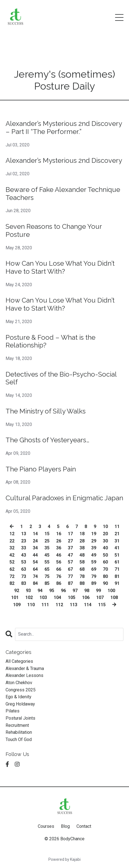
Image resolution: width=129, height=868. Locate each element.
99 (98, 591)
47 (70, 555)
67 (70, 569)
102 (29, 597)
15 (47, 534)
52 (12, 562)
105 (72, 597)
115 (102, 605)
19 (94, 534)
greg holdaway (20, 704)
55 (47, 562)
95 (52, 591)
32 (12, 548)
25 (47, 541)
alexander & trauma (25, 668)
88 (82, 583)
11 (117, 526)
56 (59, 562)
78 (82, 576)
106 (86, 597)
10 (105, 526)
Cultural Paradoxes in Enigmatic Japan (64, 498)
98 (87, 591)
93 (28, 591)
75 (47, 576)
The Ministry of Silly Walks (46, 411)
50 (105, 555)
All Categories (19, 661)
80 (105, 576)
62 (12, 569)
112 (59, 605)
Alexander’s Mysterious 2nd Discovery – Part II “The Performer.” (64, 128)
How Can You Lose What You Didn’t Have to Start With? (60, 267)
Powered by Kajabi (64, 859)
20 (105, 534)
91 (117, 583)
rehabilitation (19, 732)
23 (24, 541)
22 (12, 541)
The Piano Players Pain (41, 469)
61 (117, 562)
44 (35, 555)
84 (35, 583)
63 (24, 569)
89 (94, 583)
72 (12, 576)
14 (35, 534)
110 (31, 605)
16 (59, 534)
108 (114, 597)
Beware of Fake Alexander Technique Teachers (63, 194)
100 (111, 591)
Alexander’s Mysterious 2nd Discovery (64, 161)
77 (70, 576)
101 (15, 597)
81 (117, 576)
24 (35, 541)
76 (59, 576)
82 (12, 583)
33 (24, 548)
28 (82, 541)
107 (100, 597)
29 (94, 541)
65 (47, 569)
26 (59, 541)
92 (17, 591)
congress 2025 (21, 690)
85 (47, 583)
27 (70, 541)
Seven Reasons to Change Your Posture (54, 231)
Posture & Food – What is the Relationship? (50, 342)
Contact (84, 826)
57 (70, 562)
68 (82, 569)
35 (47, 548)
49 (94, 555)
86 (59, 583)
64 (35, 569)
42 (12, 555)
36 (59, 548)
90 (105, 583)
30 (105, 541)
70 (105, 569)
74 (35, 576)
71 (117, 569)
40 (105, 548)
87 (70, 583)
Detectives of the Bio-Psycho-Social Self (61, 378)
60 (105, 562)
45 (47, 555)
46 (59, 555)
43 (24, 555)
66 (59, 569)
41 (117, 548)
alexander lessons (24, 675)
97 (75, 591)
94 (40, 591)
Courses (46, 826)
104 (57, 597)
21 (117, 534)
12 (12, 534)
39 (94, 548)
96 (63, 591)
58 (82, 562)
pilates (13, 711)
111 (45, 605)
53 (24, 562)
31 (117, 541)
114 (88, 605)
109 (17, 605)
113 (74, 605)
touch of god (19, 739)
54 (35, 562)
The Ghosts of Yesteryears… (47, 440)
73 (24, 576)
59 (94, 562)
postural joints (20, 718)
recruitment (17, 725)
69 (94, 569)
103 (43, 597)
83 (24, 583)
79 (94, 576)
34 (35, 548)
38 (82, 548)
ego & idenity (18, 697)
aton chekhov (19, 683)
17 (70, 534)
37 (70, 548)
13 (24, 534)
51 (117, 555)
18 (82, 534)
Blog (65, 826)
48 (82, 555)
